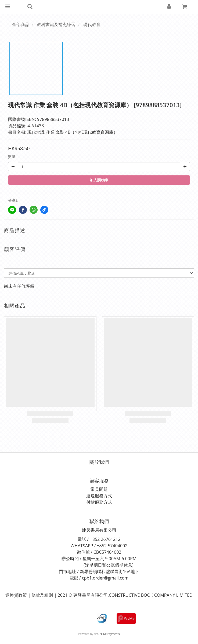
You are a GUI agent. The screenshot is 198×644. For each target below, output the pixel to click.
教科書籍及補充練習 (56, 24)
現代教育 (92, 24)
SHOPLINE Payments (107, 634)
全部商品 (21, 24)
